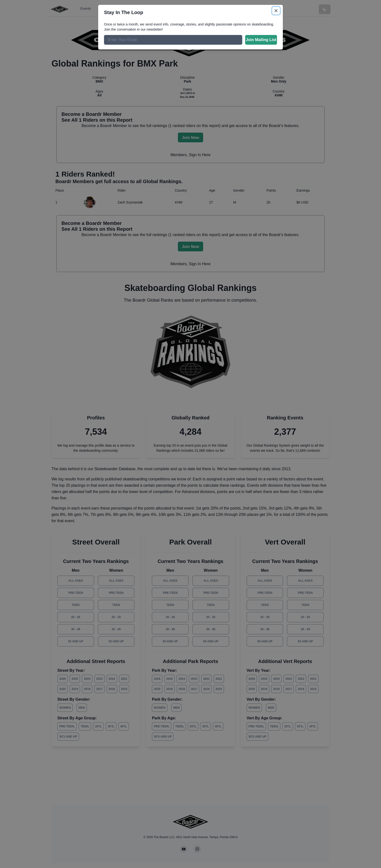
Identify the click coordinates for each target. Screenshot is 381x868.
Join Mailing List (261, 40)
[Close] (276, 11)
